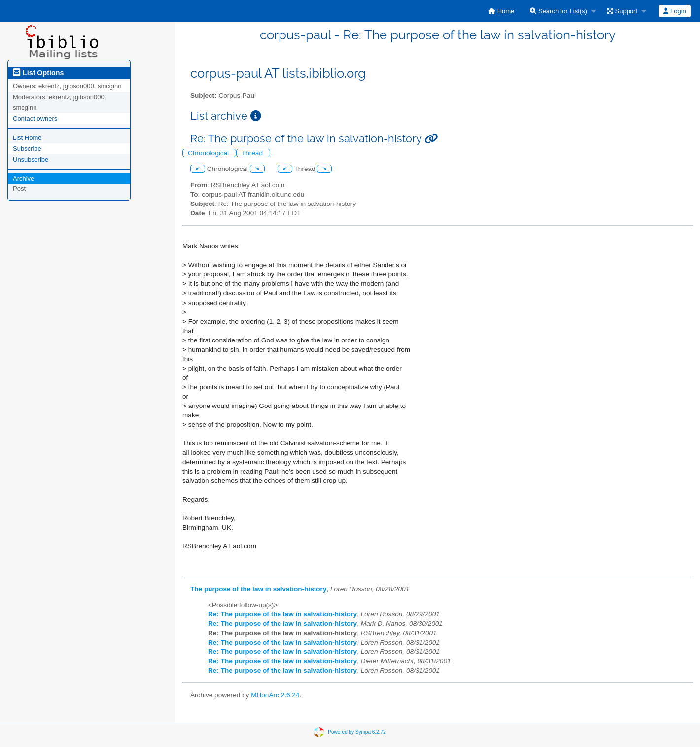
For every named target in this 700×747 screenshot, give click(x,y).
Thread (253, 153)
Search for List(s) (559, 11)
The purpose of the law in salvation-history (258, 589)
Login (674, 11)
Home (501, 11)
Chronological (209, 153)
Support (622, 11)
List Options (38, 73)
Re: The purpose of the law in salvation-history (282, 614)
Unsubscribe (31, 159)
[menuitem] (501, 11)
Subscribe (27, 149)
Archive (23, 179)
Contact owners (35, 119)
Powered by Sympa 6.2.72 (357, 732)
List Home (27, 138)
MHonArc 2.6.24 (275, 695)
